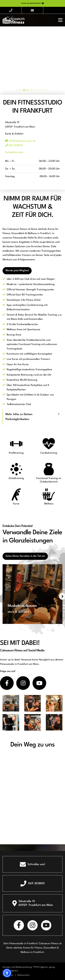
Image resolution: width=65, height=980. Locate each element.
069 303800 (14, 145)
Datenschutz (24, 975)
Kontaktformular (14, 152)
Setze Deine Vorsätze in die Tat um (25, 556)
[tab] (33, 417)
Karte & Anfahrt (14, 134)
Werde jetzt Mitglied (17, 271)
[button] (7, 973)
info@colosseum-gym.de (20, 141)
